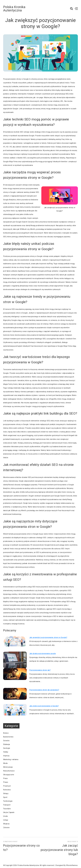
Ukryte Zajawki (9, 812)
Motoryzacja (8, 767)
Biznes (6, 733)
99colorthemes (72, 865)
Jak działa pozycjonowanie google (43, 654)
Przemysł (7, 786)
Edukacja (7, 744)
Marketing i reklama (11, 759)
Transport (7, 805)
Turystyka (7, 809)
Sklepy (6, 793)
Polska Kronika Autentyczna (14, 9)
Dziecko (6, 741)
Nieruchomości (9, 771)
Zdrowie (6, 828)
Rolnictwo (7, 790)
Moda (5, 763)
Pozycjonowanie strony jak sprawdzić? (44, 690)
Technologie (8, 801)
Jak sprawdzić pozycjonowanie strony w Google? (48, 637)
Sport (5, 797)
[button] (72, 9)
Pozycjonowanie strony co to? (21, 848)
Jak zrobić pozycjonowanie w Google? (44, 706)
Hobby (6, 752)
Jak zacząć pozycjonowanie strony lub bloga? (59, 850)
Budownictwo (8, 737)
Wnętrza (6, 824)
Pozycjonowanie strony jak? (40, 670)
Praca (5, 778)
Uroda (5, 816)
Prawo (6, 782)
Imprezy (6, 756)
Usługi (6, 820)
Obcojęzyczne (9, 775)
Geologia (7, 748)
